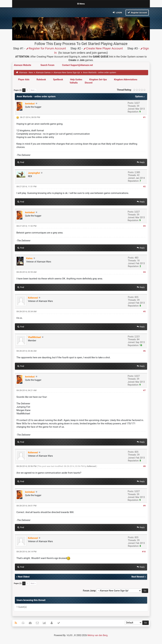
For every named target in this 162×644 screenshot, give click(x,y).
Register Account (137, 12)
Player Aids (24, 80)
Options (140, 96)
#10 (144, 552)
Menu (81, 4)
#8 (144, 466)
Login (117, 12)
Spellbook (58, 80)
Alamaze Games (43, 72)
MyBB (70, 635)
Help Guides (76, 80)
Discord (89, 83)
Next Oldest (24, 577)
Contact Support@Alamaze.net (77, 65)
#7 (144, 390)
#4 (144, 272)
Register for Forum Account (46, 48)
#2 (144, 187)
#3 (144, 226)
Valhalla (74, 83)
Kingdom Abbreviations (126, 80)
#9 (144, 506)
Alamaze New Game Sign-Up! (67, 72)
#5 (144, 311)
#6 (144, 351)
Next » (33, 90)
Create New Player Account (103, 48)
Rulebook (41, 80)
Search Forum (48, 65)
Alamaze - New (26, 72)
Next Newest (138, 577)
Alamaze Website (23, 65)
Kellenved (91, 466)
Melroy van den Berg (97, 635)
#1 (144, 117)
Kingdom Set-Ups (98, 80)
